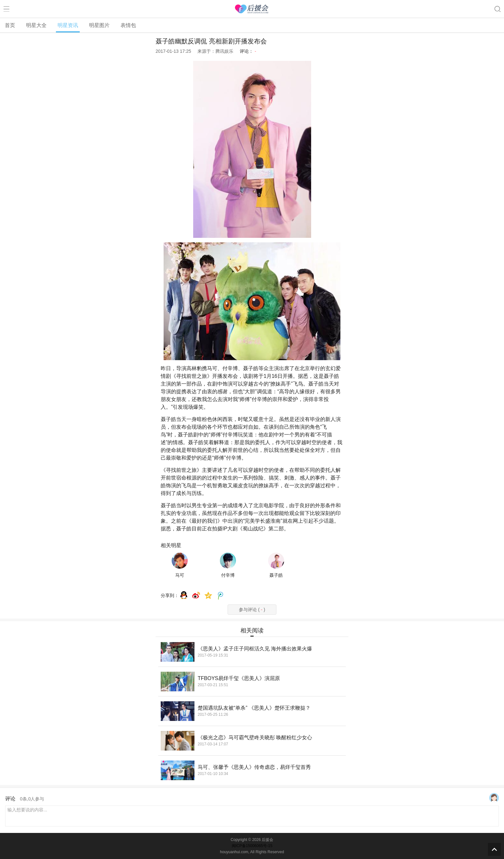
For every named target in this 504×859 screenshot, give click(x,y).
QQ (184, 596)
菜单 (6, 9)
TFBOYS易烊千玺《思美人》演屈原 (239, 678)
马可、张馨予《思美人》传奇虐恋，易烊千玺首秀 (254, 767)
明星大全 (36, 25)
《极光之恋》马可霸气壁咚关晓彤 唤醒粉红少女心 (255, 738)
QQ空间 (208, 596)
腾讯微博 (221, 596)
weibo (196, 596)
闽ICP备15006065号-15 (252, 846)
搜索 (498, 9)
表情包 (128, 25)
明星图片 (99, 25)
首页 (10, 25)
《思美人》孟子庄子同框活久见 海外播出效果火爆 (255, 649)
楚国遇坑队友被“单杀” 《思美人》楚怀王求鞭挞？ (254, 708)
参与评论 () (252, 610)
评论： (248, 51)
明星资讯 (68, 25)
